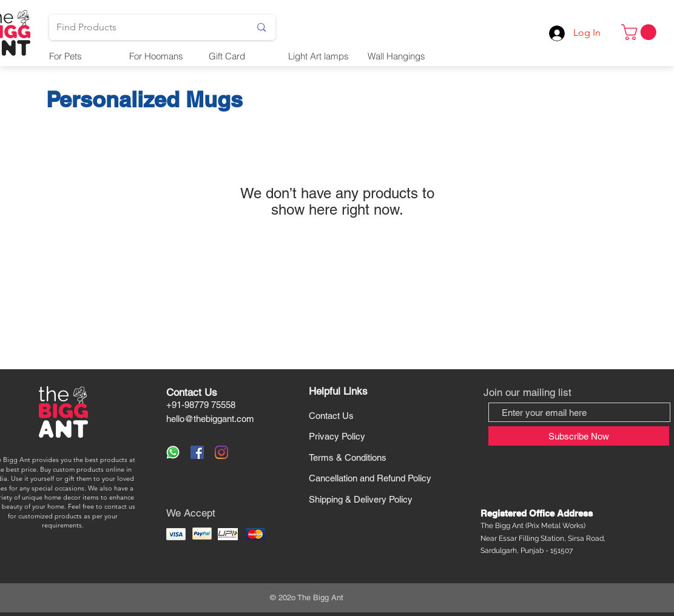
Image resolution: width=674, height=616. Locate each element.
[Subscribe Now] (579, 436)
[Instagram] (221, 452)
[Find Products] (144, 27)
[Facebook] (197, 452)
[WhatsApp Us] (173, 452)
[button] (641, 32)
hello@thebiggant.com (210, 419)
